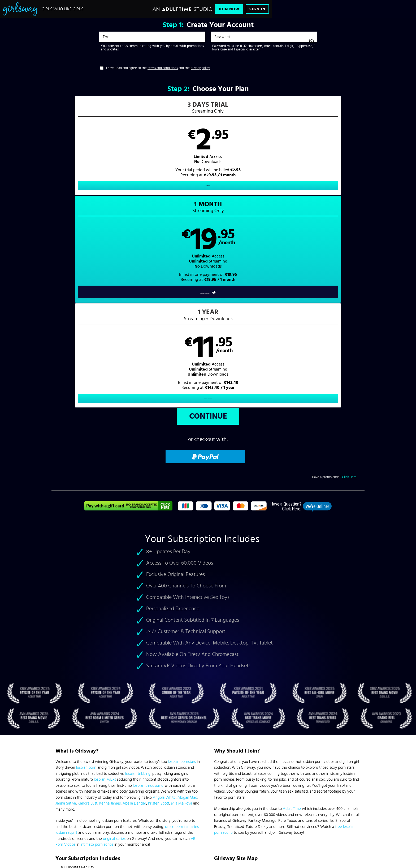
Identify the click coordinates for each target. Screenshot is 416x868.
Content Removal (208, 828)
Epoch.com (121, 824)
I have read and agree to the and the (158, 68)
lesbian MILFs (105, 576)
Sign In (257, 9)
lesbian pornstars (182, 559)
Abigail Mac (187, 594)
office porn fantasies (182, 624)
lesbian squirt (66, 629)
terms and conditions (163, 68)
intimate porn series (97, 641)
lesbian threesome (148, 583)
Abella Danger (134, 600)
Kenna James (110, 600)
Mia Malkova (182, 600)
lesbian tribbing (138, 571)
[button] (130, 150)
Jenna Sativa (66, 600)
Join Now (229, 9)
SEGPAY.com (258, 824)
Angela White (164, 594)
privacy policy (200, 68)
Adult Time (292, 606)
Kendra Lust (88, 600)
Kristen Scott (159, 600)
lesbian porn (86, 564)
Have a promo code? (334, 274)
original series (114, 636)
